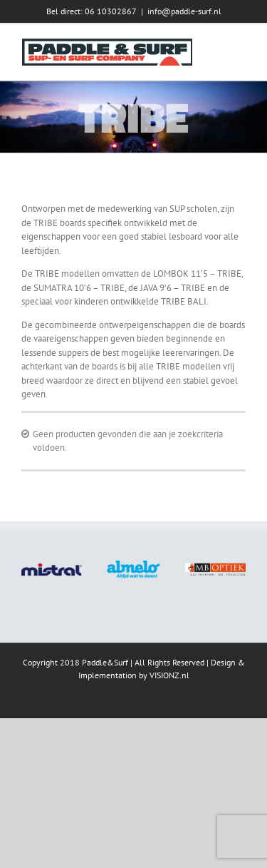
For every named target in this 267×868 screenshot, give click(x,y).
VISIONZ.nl (169, 675)
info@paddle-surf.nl (184, 11)
